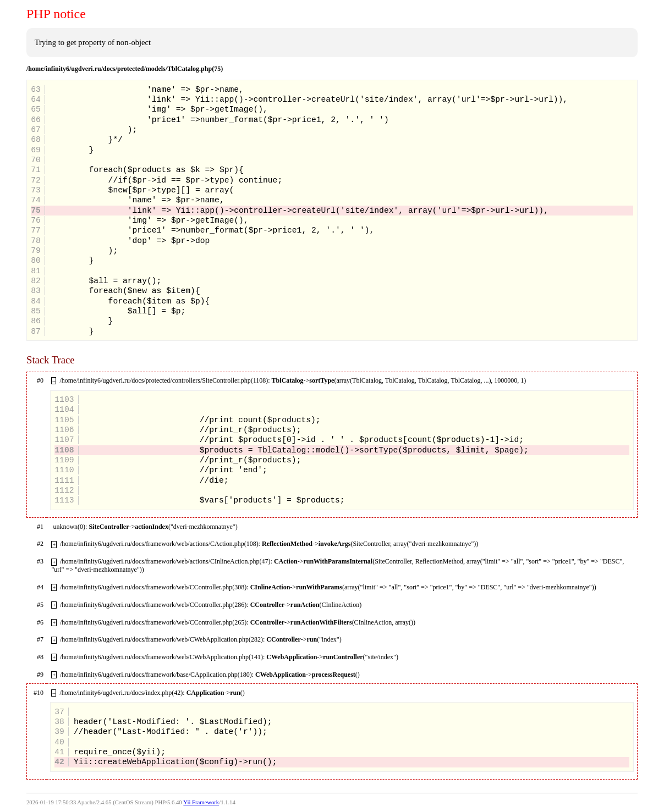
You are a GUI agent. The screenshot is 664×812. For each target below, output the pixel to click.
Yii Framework (201, 802)
